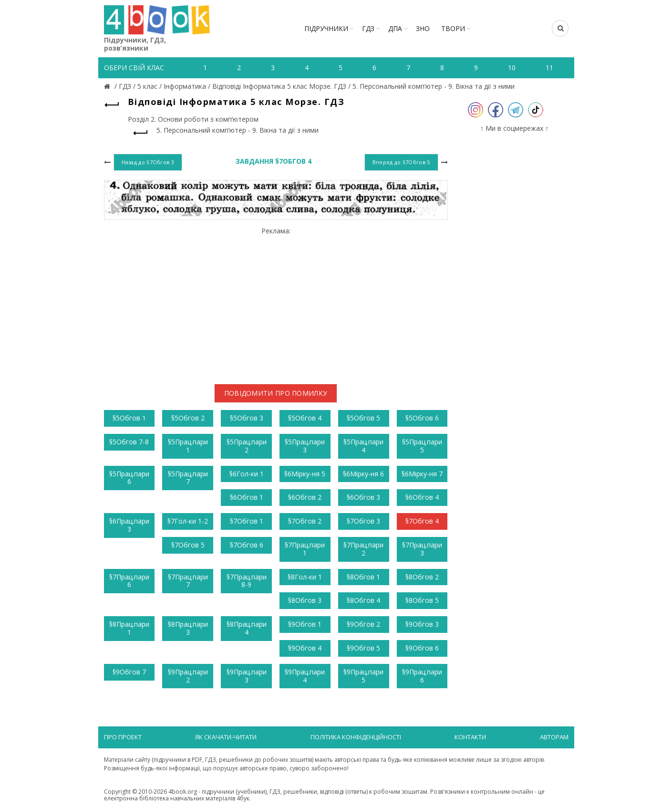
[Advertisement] (276, 302)
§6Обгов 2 (305, 497)
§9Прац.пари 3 (247, 676)
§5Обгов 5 (363, 418)
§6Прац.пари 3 (129, 525)
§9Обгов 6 (422, 648)
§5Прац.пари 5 (422, 446)
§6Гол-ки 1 (247, 474)
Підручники (326, 28)
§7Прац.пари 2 (363, 549)
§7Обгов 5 (188, 545)
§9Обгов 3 (422, 624)
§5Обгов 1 (129, 418)
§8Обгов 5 (422, 600)
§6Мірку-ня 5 (305, 474)
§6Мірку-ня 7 (422, 474)
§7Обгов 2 (305, 521)
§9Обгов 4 (305, 648)
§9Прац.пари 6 (422, 676)
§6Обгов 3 (363, 497)
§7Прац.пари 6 (129, 581)
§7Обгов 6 (247, 545)
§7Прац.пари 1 (305, 549)
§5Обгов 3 (247, 418)
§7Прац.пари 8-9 (247, 581)
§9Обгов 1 (305, 624)
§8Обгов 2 (422, 577)
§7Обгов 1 (247, 521)
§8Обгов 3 (305, 600)
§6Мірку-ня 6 (363, 474)
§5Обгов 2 (188, 418)
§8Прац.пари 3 (188, 628)
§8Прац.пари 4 (247, 628)
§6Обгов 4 (422, 497)
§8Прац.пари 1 (129, 628)
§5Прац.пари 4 (363, 446)
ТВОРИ (453, 28)
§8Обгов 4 (363, 600)
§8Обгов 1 (363, 577)
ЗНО (423, 28)
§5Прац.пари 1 (188, 446)
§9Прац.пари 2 (188, 676)
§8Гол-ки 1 (305, 577)
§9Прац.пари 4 (305, 676)
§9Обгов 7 (129, 672)
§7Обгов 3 (363, 521)
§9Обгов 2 (363, 624)
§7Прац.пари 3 (422, 549)
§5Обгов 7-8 (129, 442)
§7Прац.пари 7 (188, 581)
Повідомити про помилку (276, 393)
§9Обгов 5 (363, 648)
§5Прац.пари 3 (305, 446)
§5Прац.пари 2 (247, 446)
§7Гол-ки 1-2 (188, 521)
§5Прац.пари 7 (188, 478)
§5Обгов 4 (305, 418)
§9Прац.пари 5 (363, 676)
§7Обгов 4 (422, 521)
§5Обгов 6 (422, 418)
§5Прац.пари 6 (129, 478)
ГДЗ (368, 28)
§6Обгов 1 (247, 497)
